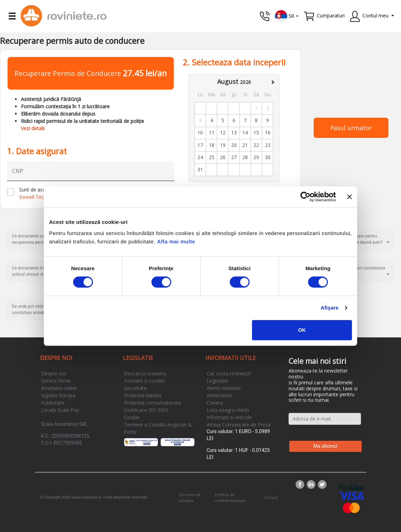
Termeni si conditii (144, 381)
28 (245, 157)
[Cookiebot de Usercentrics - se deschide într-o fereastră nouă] (305, 197)
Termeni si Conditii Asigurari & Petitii (158, 428)
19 (223, 145)
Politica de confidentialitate (230, 498)
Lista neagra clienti (228, 410)
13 (234, 132)
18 (212, 145)
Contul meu (375, 15)
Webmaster (220, 395)
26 (223, 157)
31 (200, 169)
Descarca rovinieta (145, 373)
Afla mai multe (176, 241)
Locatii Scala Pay (60, 410)
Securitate (135, 388)
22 (256, 145)
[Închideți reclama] (349, 197)
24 (200, 157)
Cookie (132, 417)
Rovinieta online (59, 388)
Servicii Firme (56, 381)
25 (212, 157)
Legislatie (217, 381)
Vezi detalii (33, 128)
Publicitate (53, 403)
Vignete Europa (58, 395)
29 (256, 157)
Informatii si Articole (229, 417)
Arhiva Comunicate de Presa (239, 425)
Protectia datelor (143, 395)
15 (256, 132)
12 (223, 132)
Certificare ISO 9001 (146, 410)
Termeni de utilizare (189, 498)
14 (245, 132)
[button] (287, 15)
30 (268, 157)
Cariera (215, 403)
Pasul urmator (351, 128)
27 (234, 157)
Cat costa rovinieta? (229, 373)
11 (212, 132)
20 (234, 145)
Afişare (330, 308)
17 (200, 145)
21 (245, 145)
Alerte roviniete (224, 388)
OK (302, 330)
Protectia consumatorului (152, 403)
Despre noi (53, 373)
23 (268, 145)
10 (200, 132)
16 (268, 132)
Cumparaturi (331, 15)
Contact (271, 497)
